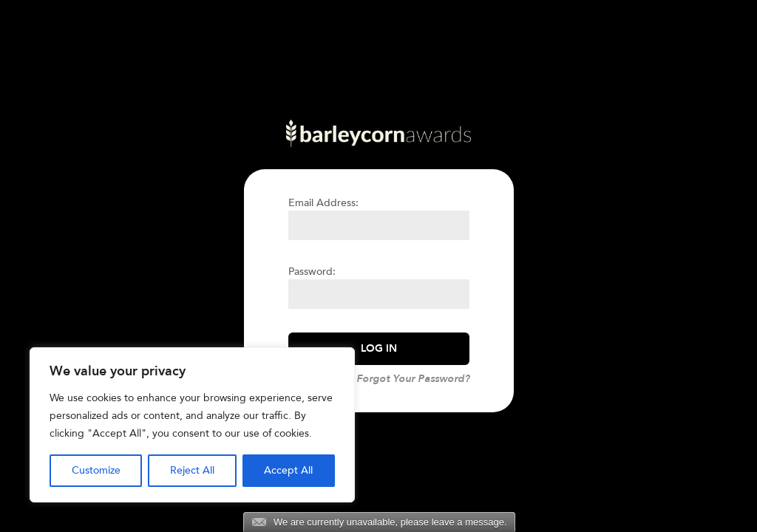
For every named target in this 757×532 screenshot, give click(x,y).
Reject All (192, 470)
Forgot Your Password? (413, 379)
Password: (312, 272)
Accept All (288, 470)
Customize (96, 470)
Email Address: (323, 203)
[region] (192, 425)
